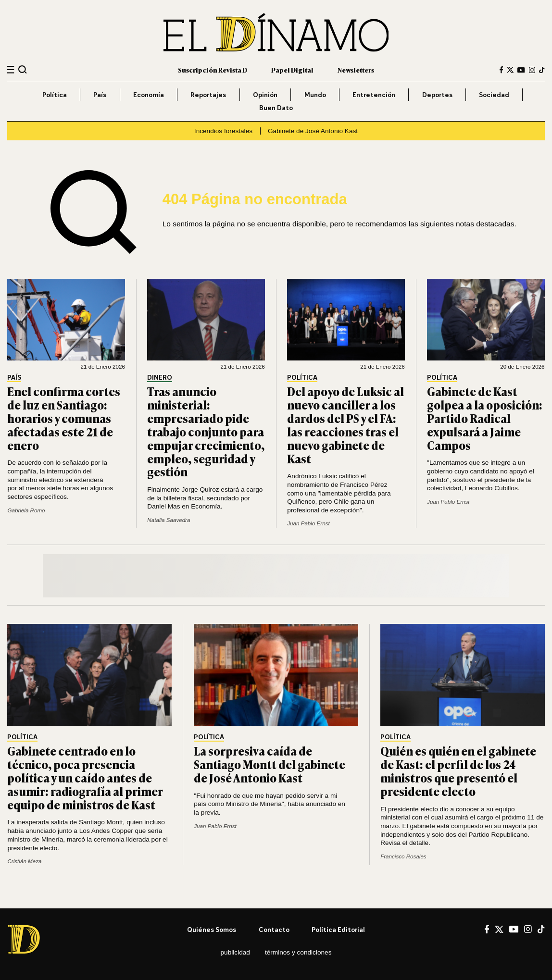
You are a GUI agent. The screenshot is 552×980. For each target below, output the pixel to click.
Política (55, 94)
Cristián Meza (24, 861)
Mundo (315, 94)
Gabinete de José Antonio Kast (313, 131)
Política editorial (338, 929)
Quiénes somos (212, 929)
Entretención (374, 94)
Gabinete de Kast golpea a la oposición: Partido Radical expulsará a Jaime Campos (485, 418)
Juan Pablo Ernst (308, 523)
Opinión (265, 94)
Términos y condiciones (298, 952)
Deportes (437, 94)
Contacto (274, 929)
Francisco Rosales (403, 856)
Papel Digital (292, 70)
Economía (149, 94)
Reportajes (208, 94)
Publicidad (235, 952)
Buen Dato (276, 107)
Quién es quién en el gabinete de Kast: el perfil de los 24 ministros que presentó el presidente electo (458, 771)
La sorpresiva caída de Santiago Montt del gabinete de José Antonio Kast (270, 764)
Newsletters (356, 70)
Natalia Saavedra (169, 520)
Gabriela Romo (26, 510)
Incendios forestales (223, 131)
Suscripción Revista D (213, 70)
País (100, 94)
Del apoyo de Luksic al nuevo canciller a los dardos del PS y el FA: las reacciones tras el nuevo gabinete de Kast (345, 425)
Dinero (160, 378)
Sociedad (494, 94)
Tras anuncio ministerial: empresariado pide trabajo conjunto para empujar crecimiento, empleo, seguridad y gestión (206, 431)
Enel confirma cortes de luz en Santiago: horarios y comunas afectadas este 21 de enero (64, 418)
